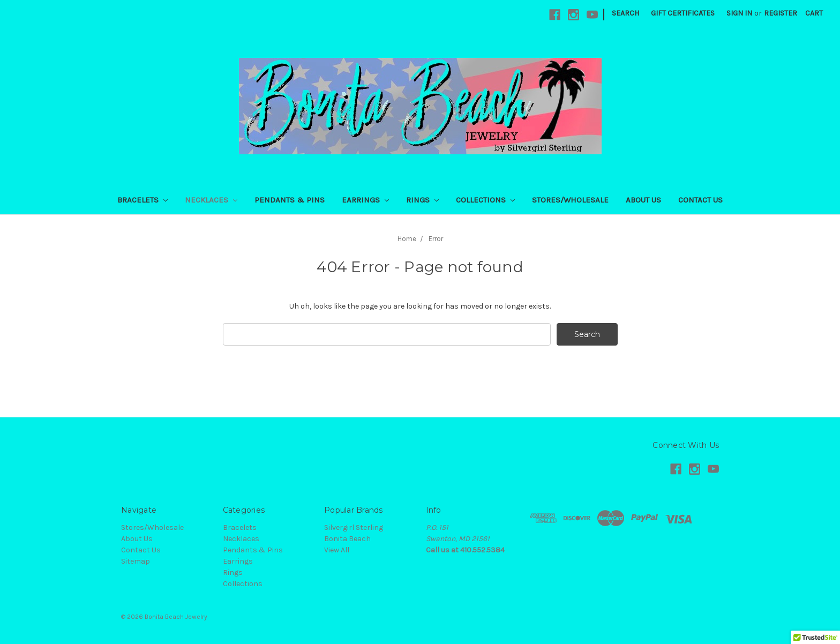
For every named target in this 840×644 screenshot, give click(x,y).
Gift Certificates (683, 13)
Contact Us (700, 200)
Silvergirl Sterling (354, 527)
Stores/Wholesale (570, 200)
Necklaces (211, 200)
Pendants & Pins (290, 200)
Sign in (739, 13)
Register (781, 13)
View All (337, 550)
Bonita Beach (347, 539)
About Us (643, 200)
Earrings (365, 200)
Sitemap (136, 561)
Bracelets (142, 200)
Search (625, 13)
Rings (422, 200)
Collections (485, 200)
